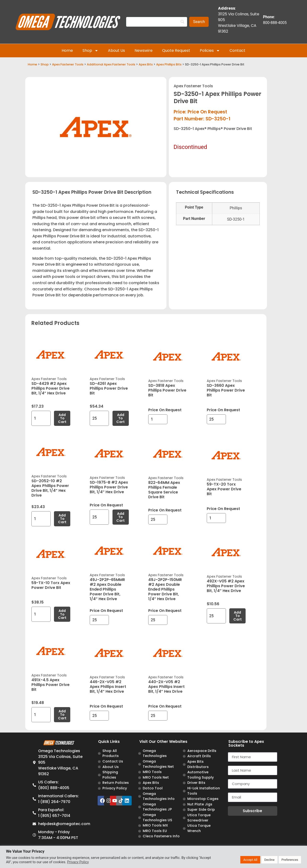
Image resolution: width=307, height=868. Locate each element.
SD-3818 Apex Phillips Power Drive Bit (167, 390)
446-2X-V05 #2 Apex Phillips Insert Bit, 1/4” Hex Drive (108, 687)
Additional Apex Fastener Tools (111, 64)
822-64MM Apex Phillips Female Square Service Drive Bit (164, 490)
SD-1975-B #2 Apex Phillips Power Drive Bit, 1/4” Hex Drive (109, 487)
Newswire (144, 50)
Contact (237, 50)
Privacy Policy (78, 862)
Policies (210, 51)
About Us (116, 50)
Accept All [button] (250, 860)
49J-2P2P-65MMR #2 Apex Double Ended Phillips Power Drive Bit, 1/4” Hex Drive (107, 589)
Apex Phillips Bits (169, 64)
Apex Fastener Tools (68, 64)
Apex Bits (146, 64)
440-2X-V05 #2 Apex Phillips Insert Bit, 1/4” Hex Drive (166, 687)
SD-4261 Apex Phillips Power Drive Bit (109, 388)
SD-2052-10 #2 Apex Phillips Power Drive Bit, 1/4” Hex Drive (50, 488)
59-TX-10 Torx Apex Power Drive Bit (51, 585)
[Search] (157, 22)
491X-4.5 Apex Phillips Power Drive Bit (50, 685)
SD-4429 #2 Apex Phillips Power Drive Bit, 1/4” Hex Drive (50, 388)
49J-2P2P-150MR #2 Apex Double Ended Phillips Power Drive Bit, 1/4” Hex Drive (165, 589)
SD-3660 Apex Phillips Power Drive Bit (226, 390)
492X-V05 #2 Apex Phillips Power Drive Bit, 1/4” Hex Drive (226, 586)
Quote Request (176, 50)
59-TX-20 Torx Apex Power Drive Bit (224, 489)
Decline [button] (269, 860)
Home (67, 50)
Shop (90, 51)
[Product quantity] (41, 418)
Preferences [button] (290, 860)
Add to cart (62, 418)
